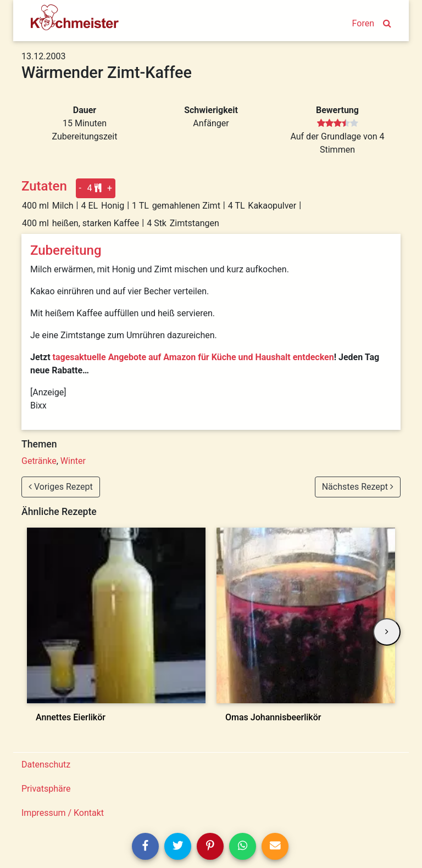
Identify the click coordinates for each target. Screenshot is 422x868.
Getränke (39, 461)
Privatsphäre (46, 789)
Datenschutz (46, 765)
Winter (73, 461)
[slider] (338, 124)
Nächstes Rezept (358, 487)
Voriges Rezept (61, 487)
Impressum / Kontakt (63, 813)
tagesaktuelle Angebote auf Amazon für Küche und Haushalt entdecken (193, 357)
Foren (363, 23)
